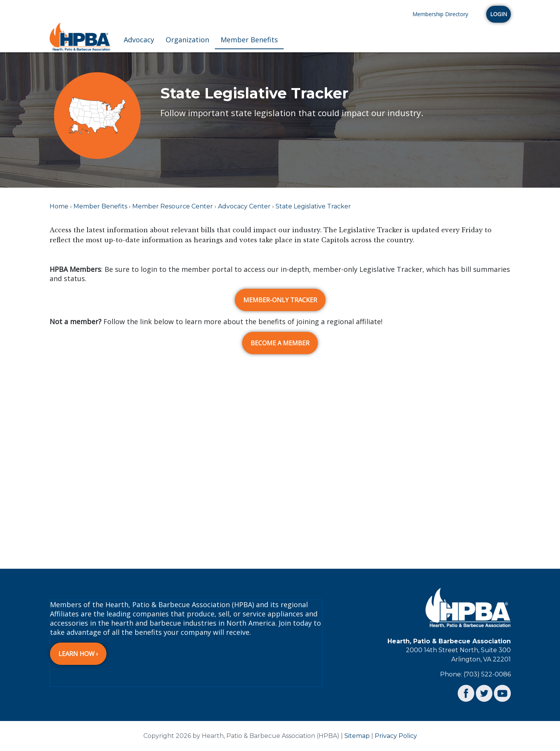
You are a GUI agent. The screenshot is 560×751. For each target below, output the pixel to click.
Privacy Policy (396, 736)
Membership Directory (440, 14)
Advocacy (139, 40)
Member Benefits (249, 40)
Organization (187, 40)
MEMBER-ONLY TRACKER (280, 300)
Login (499, 14)
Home (59, 206)
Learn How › (78, 654)
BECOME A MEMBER (280, 343)
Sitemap (357, 736)
